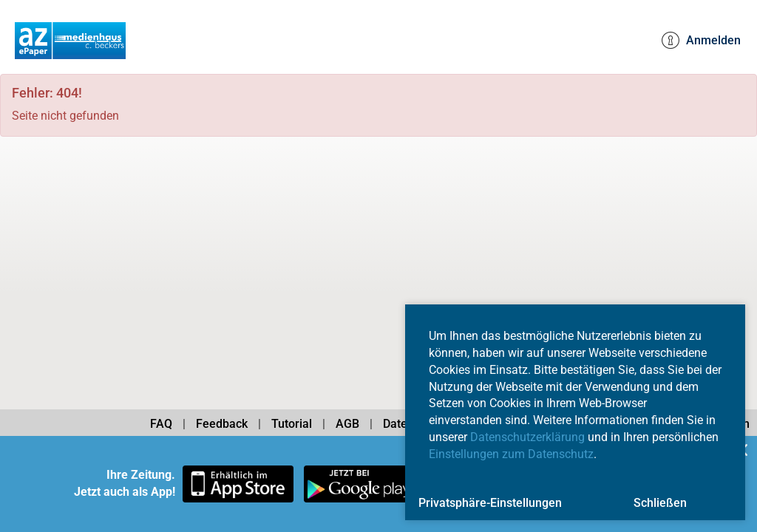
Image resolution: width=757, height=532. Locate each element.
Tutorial (292, 424)
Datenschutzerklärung (527, 437)
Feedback (222, 424)
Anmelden (701, 41)
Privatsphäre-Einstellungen (490, 503)
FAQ (161, 424)
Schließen (660, 503)
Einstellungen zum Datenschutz (511, 454)
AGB (347, 424)
